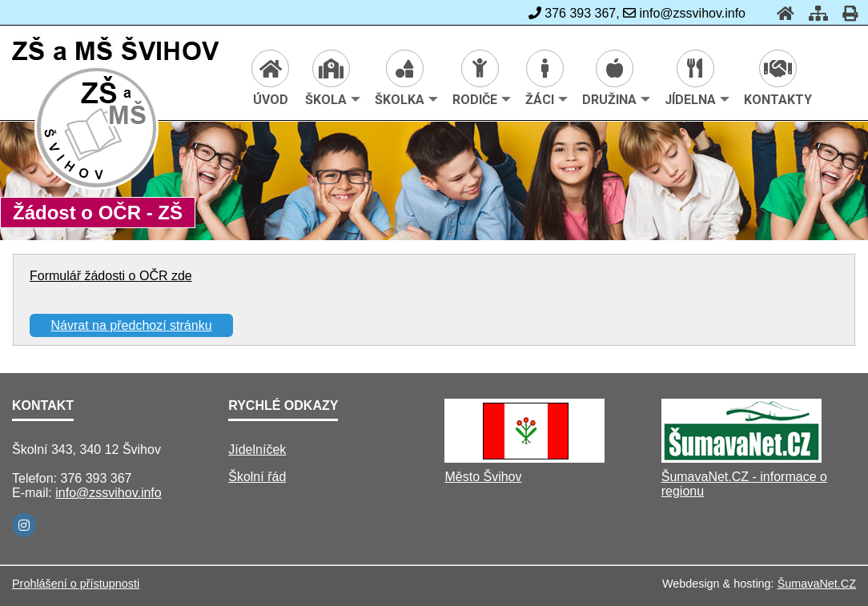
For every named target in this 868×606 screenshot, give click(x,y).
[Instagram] (24, 525)
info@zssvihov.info (108, 493)
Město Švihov (483, 477)
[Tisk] (845, 13)
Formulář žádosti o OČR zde (111, 276)
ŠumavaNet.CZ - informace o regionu (744, 484)
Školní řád (257, 477)
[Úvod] (781, 13)
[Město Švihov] (524, 458)
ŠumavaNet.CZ (817, 584)
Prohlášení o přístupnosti (76, 584)
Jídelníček (257, 449)
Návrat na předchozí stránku (132, 325)
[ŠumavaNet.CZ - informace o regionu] (741, 458)
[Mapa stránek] (814, 13)
